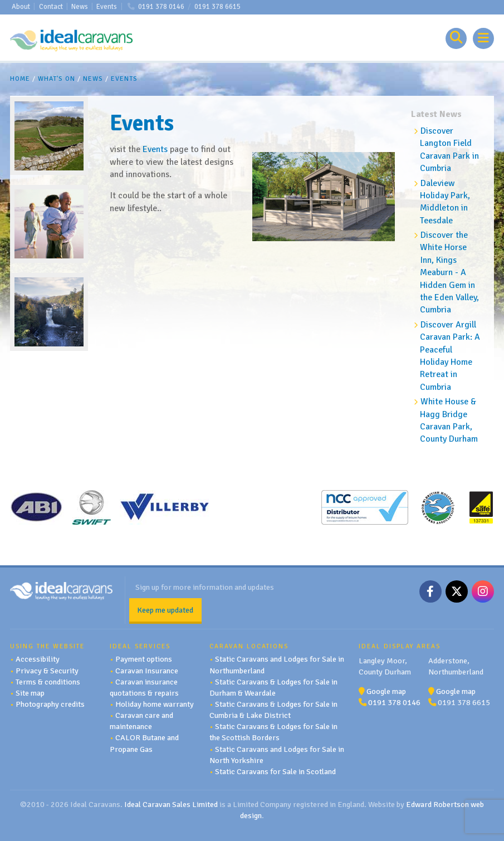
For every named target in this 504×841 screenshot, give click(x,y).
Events (107, 7)
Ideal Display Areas (400, 646)
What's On (57, 79)
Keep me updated (165, 610)
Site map (30, 693)
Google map (386, 691)
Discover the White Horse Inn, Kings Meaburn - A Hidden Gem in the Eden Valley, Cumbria (449, 272)
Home (20, 79)
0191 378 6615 (217, 7)
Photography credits (50, 704)
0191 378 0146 (161, 7)
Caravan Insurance (147, 671)
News (80, 7)
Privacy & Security (47, 671)
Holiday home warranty (155, 704)
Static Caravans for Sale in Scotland (275, 771)
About (21, 7)
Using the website (47, 646)
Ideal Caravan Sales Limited (171, 804)
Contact (51, 7)
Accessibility (38, 659)
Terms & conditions (48, 682)
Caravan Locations (249, 646)
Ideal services (140, 646)
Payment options (144, 659)
